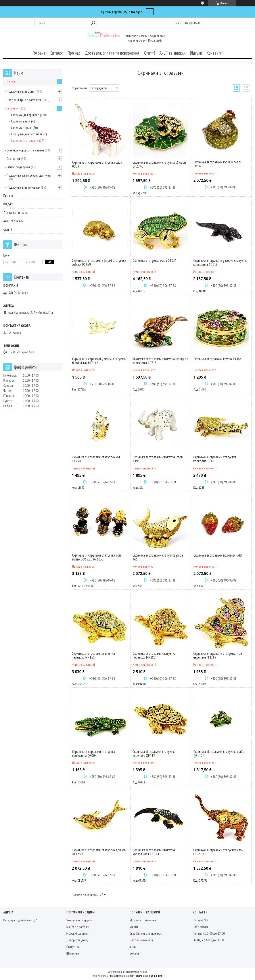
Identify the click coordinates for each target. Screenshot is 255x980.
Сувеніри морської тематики (25, 150)
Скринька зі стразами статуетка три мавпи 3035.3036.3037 (96, 557)
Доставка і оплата (15, 212)
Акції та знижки (173, 53)
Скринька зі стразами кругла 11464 (218, 359)
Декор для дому (77, 940)
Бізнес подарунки (78, 927)
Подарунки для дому (20, 91)
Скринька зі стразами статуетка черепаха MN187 (154, 655)
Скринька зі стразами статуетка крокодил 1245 (215, 459)
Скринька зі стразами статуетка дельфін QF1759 (99, 852)
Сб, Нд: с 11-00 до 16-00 (208, 940)
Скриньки (13, 108)
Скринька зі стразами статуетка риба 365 (158, 557)
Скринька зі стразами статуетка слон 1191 (158, 459)
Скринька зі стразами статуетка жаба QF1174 (219, 754)
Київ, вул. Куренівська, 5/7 (20, 920)
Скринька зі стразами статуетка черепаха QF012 (154, 754)
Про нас (74, 53)
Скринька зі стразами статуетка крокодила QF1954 (154, 852)
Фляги (134, 927)
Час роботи (200, 927)
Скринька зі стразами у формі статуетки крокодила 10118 (220, 262)
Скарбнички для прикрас (146, 933)
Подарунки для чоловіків (23, 187)
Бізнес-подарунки (18, 167)
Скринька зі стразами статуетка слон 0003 (97, 164)
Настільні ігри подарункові (24, 100)
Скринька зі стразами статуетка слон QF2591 (218, 852)
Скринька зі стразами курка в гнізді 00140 (217, 164)
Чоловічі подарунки (79, 920)
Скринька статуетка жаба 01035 (155, 260)
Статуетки (13, 159)
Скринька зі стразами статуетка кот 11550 (96, 459)
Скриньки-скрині (21, 128)
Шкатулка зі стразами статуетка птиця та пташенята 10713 (160, 361)
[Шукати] (93, 23)
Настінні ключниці (141, 940)
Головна (39, 53)
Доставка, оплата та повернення (112, 53)
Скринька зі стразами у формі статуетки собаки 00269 (99, 262)
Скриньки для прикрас (25, 115)
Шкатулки (73, 953)
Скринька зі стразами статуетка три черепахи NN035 (218, 655)
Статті (150, 53)
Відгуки (196, 53)
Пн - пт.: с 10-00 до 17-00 (209, 933)
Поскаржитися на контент (122, 976)
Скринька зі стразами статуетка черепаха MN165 (93, 655)
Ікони (133, 947)
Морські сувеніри (77, 933)
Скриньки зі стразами (25, 141)
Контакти (214, 53)
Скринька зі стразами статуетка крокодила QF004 (94, 754)
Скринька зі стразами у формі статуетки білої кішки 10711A (99, 361)
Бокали (134, 953)
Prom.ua (143, 972)
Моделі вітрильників (143, 920)
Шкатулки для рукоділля (27, 134)
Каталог (56, 53)
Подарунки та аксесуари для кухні (29, 175)
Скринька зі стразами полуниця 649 (218, 555)
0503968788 (200, 920)
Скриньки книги (21, 121)
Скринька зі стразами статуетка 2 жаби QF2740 (159, 164)
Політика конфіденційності (149, 976)
